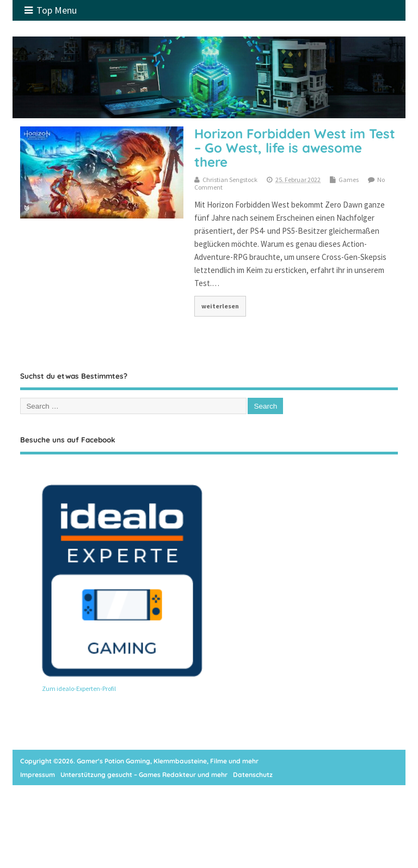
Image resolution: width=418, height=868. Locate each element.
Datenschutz (253, 775)
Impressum (38, 775)
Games (349, 180)
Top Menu (51, 10)
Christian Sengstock (230, 180)
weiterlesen (220, 306)
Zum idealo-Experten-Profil (79, 688)
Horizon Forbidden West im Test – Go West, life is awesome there (295, 148)
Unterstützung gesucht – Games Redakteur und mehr (144, 775)
